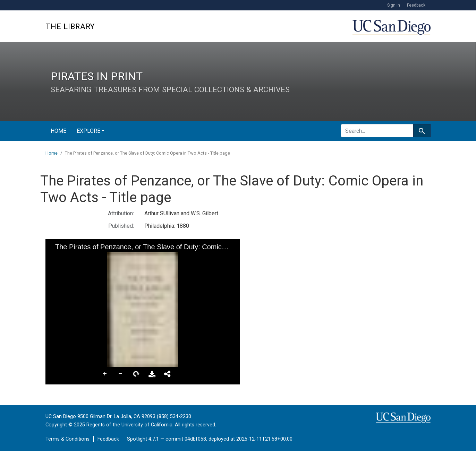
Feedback (416, 5)
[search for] (377, 131)
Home (58, 131)
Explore (88, 131)
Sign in (394, 5)
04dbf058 (195, 439)
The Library (70, 27)
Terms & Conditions (67, 439)
